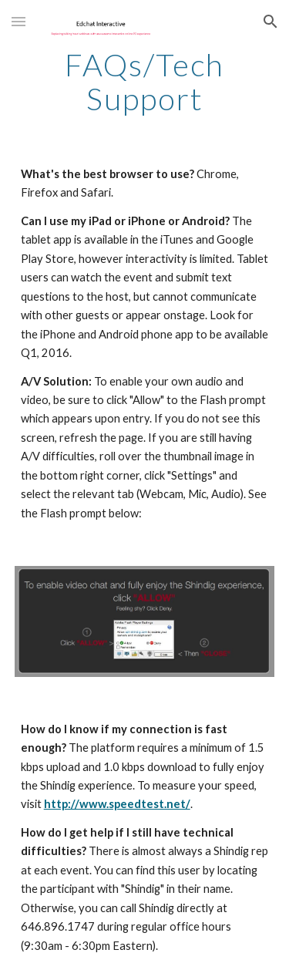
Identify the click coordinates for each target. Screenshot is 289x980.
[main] (145, 82)
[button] (18, 21)
